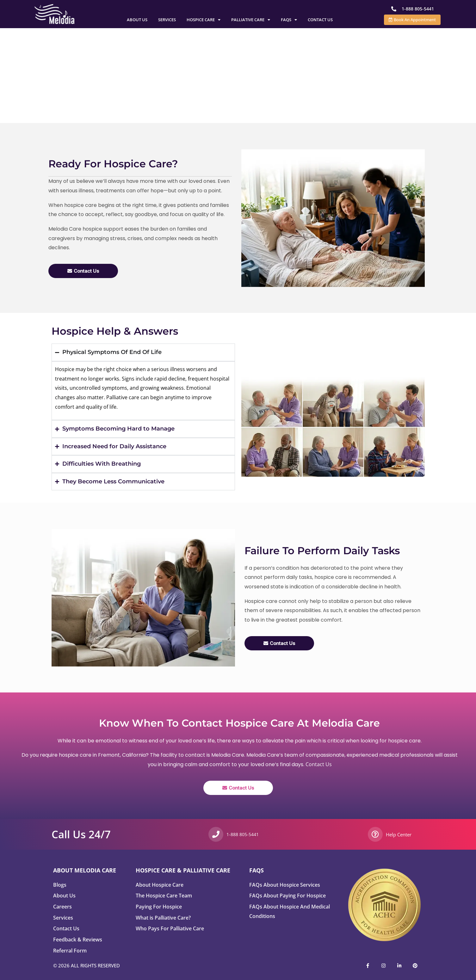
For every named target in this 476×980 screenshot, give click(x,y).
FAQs (289, 20)
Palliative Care (251, 20)
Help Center (399, 834)
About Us (137, 20)
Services (167, 20)
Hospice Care (204, 20)
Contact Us (320, 20)
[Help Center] (375, 834)
